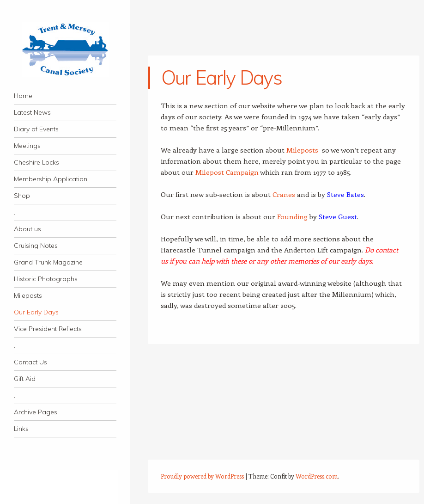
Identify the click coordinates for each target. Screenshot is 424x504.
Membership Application (51, 179)
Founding (292, 216)
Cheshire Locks (36, 162)
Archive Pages (36, 412)
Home (23, 96)
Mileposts (28, 295)
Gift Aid (25, 379)
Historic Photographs (46, 279)
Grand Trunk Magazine (48, 262)
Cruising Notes (36, 246)
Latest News (32, 112)
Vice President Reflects (48, 329)
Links (21, 429)
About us (27, 229)
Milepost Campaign (227, 172)
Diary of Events (36, 129)
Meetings (27, 146)
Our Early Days (36, 312)
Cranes (284, 194)
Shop (22, 196)
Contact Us (30, 362)
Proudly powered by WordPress (202, 476)
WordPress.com (317, 476)
